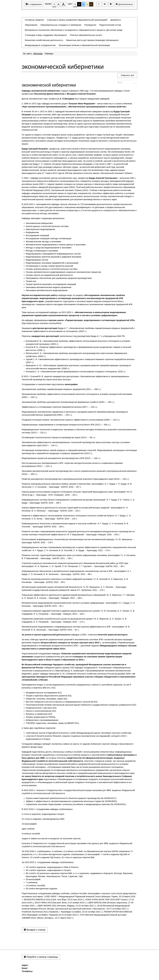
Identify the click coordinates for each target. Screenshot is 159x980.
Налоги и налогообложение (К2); (41, 711)
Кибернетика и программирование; (42, 720)
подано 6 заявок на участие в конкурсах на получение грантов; (51, 838)
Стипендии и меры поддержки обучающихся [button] (46, 35)
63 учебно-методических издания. (42, 889)
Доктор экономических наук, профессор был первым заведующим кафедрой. (66, 99)
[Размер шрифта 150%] (58, 4)
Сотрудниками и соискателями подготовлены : (50, 384)
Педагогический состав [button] (110, 25)
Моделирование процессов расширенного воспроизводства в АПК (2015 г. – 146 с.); (61, 458)
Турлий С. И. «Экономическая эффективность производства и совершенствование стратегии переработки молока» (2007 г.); (80, 361)
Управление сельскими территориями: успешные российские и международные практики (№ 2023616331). (76, 804)
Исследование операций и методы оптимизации (48, 238)
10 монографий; (29, 824)
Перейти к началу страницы (41, 957)
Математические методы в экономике (44, 242)
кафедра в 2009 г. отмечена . (75, 635)
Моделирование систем (37, 260)
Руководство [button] (90, 25)
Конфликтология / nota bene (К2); (41, 708)
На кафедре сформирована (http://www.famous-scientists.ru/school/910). (78, 322)
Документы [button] (116, 20)
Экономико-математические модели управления (49, 287)
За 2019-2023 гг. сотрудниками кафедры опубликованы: (48, 862)
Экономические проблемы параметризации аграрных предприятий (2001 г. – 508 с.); (61, 389)
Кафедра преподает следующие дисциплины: (43, 218)
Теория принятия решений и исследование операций (51, 284)
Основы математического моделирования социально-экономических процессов (63, 272)
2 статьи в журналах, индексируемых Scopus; (43, 814)
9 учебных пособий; (31, 834)
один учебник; (28, 829)
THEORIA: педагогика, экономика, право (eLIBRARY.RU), (53, 723)
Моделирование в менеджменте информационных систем (53, 254)
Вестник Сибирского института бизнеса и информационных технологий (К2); (62, 702)
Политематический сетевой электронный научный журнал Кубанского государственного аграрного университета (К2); (81, 705)
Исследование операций (37, 235)
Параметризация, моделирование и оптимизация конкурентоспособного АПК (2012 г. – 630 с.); (66, 425)
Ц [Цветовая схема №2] (79, 4)
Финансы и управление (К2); (39, 714)
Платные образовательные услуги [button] (86, 35)
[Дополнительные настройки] (111, 4)
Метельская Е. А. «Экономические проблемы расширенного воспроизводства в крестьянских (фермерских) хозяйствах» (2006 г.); (76, 355)
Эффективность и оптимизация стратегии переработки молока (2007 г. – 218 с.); (60, 407)
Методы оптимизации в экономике (42, 251)
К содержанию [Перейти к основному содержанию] (34, 4)
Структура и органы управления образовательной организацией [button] (77, 20)
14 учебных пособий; (36, 885)
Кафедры (49, 54)
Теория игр (31, 281)
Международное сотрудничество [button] (40, 45)
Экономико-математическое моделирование (47, 290)
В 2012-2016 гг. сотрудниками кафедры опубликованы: (47, 809)
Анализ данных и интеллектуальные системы (47, 226)
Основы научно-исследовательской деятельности (49, 275)
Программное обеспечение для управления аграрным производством (59, 278)
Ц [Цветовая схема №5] (91, 4)
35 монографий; (33, 879)
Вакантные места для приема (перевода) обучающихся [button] (92, 40)
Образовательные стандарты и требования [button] (61, 25)
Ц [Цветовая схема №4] (87, 4)
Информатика (32, 232)
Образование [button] (31, 25)
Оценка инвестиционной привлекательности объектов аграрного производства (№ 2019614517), (71, 798)
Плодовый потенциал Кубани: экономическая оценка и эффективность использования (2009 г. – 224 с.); (71, 420)
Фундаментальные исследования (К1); (44, 693)
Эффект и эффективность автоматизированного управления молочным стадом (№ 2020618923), (72, 801)
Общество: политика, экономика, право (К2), (47, 699)
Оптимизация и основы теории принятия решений (49, 266)
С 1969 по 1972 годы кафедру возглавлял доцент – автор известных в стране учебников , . (77, 105)
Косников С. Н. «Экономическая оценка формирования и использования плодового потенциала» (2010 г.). (76, 372)
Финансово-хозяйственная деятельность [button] (44, 40)
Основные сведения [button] (34, 20)
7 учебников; (32, 882)
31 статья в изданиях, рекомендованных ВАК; (43, 819)
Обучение (38, 54)
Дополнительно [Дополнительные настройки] (124, 4)
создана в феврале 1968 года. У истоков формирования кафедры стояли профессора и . (76, 92)
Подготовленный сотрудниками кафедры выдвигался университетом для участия (77, 657)
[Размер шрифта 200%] (63, 4)
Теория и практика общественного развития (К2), (49, 696)
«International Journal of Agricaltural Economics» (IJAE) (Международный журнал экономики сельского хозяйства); (79, 733)
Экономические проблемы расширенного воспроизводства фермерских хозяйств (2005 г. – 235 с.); (68, 402)
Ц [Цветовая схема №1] (75, 5)
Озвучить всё (127, 75)
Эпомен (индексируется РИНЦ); (41, 717)
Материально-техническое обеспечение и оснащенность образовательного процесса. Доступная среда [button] (74, 30)
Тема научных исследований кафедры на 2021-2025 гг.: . (74, 314)
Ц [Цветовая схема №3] (83, 4)
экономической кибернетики (63, 67)
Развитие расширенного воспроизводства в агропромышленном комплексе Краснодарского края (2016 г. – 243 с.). (76, 479)
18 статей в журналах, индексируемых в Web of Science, (52, 867)
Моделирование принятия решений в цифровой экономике (54, 257)
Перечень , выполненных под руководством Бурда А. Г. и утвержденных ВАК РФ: (73, 336)
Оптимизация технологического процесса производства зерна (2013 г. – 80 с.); (59, 437)
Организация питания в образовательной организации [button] (84, 45)
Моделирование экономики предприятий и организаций (52, 263)
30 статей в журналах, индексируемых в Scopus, (49, 870)
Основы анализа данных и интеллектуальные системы (52, 269)
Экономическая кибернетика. (39, 223)
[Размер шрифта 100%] (54, 4)
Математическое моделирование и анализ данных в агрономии (56, 245)
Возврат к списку (35, 930)
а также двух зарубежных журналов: (39, 728)
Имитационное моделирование (40, 229)
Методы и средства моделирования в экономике (49, 248)
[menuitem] (34, 20)
